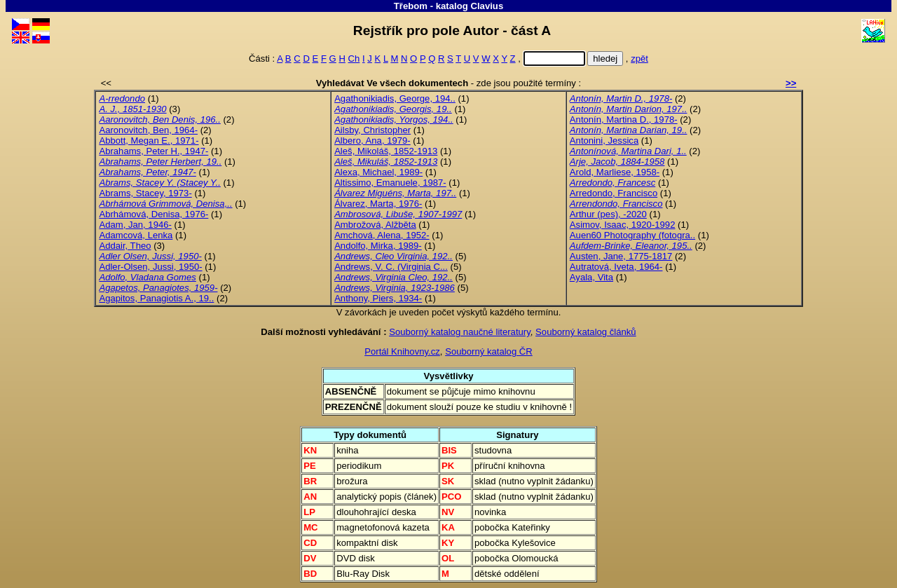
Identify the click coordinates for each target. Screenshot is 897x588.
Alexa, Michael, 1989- (378, 172)
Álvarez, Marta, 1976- (378, 204)
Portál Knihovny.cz (402, 351)
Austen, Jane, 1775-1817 (621, 256)
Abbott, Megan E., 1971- (149, 141)
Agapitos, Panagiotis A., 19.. (156, 298)
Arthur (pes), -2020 (608, 214)
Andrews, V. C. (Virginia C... (391, 267)
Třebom (411, 6)
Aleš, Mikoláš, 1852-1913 (386, 151)
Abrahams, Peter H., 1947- (153, 151)
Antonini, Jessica (604, 141)
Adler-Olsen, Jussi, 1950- (150, 267)
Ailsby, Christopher (372, 130)
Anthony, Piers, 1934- (378, 298)
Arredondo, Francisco (614, 193)
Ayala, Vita (591, 277)
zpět (639, 59)
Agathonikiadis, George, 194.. (395, 98)
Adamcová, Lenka (136, 235)
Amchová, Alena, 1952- (382, 235)
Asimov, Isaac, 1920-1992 (623, 225)
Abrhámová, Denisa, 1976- (153, 214)
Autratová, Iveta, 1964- (616, 267)
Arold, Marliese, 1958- (615, 172)
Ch (354, 59)
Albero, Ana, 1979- (372, 141)
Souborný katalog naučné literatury (460, 332)
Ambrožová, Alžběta (375, 225)
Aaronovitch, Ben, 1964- (148, 130)
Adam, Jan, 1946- (135, 225)
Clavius (487, 6)
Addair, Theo (125, 246)
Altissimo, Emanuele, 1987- (390, 183)
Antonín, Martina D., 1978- (624, 119)
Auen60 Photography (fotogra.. (632, 235)
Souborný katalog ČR (489, 351)
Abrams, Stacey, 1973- (145, 193)
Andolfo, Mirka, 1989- (378, 246)
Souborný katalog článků (586, 332)
